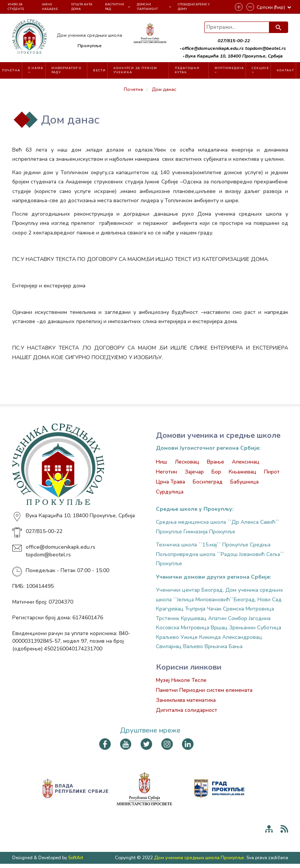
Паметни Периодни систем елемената (204, 690)
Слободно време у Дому (194, 7)
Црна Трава (170, 482)
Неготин (166, 472)
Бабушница (244, 482)
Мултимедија (229, 70)
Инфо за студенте (16, 7)
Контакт (285, 70)
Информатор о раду (66, 70)
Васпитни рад (115, 7)
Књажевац (243, 472)
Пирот (272, 472)
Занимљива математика (186, 700)
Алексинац (246, 462)
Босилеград (208, 482)
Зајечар (194, 472)
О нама (36, 70)
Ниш (161, 462)
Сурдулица (170, 492)
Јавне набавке (50, 7)
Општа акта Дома (82, 7)
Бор (216, 472)
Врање (216, 462)
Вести (99, 70)
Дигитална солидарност (187, 710)
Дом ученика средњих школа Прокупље (199, 858)
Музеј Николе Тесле (181, 680)
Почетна (11, 70)
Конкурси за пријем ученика (135, 70)
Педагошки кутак (187, 70)
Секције (260, 70)
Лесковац (187, 462)
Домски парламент (147, 7)
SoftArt (76, 858)
